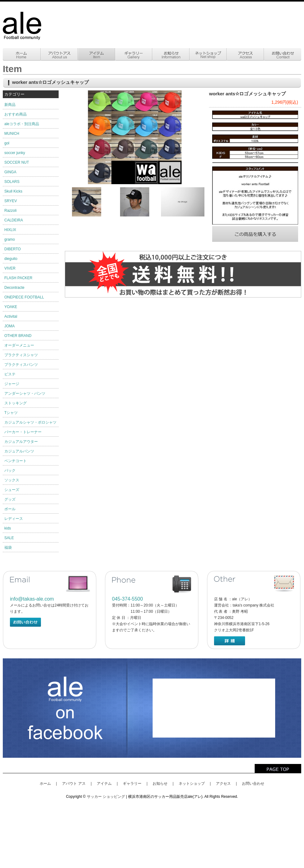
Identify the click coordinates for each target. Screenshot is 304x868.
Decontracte (14, 288)
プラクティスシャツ (21, 355)
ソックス (12, 480)
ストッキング (16, 403)
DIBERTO (13, 249)
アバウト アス (74, 784)
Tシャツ (11, 413)
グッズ (10, 499)
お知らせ (160, 784)
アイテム (104, 784)
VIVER (10, 268)
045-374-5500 (127, 599)
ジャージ (12, 384)
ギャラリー (132, 784)
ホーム (45, 784)
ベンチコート (16, 461)
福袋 (8, 548)
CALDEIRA (14, 220)
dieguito (11, 259)
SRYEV (11, 201)
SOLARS (12, 182)
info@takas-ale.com (32, 599)
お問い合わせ (253, 784)
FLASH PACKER (18, 278)
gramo (10, 239)
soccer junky (15, 153)
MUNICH (12, 134)
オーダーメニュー (19, 345)
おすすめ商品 (16, 114)
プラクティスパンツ (21, 365)
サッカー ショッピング (106, 797)
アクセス (223, 784)
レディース (14, 519)
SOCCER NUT (17, 162)
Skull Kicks (13, 191)
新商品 (10, 105)
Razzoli (10, 211)
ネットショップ (192, 784)
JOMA (9, 326)
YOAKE (11, 307)
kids (8, 528)
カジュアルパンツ (19, 451)
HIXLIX (10, 230)
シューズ (12, 490)
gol (7, 143)
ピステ (10, 374)
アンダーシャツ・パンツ (25, 393)
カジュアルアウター (21, 442)
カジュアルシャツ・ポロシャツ (30, 422)
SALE (9, 538)
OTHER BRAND (18, 336)
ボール (10, 509)
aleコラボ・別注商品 (22, 124)
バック (10, 470)
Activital (11, 316)
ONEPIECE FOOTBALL (24, 297)
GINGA (10, 172)
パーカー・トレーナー (23, 432)
